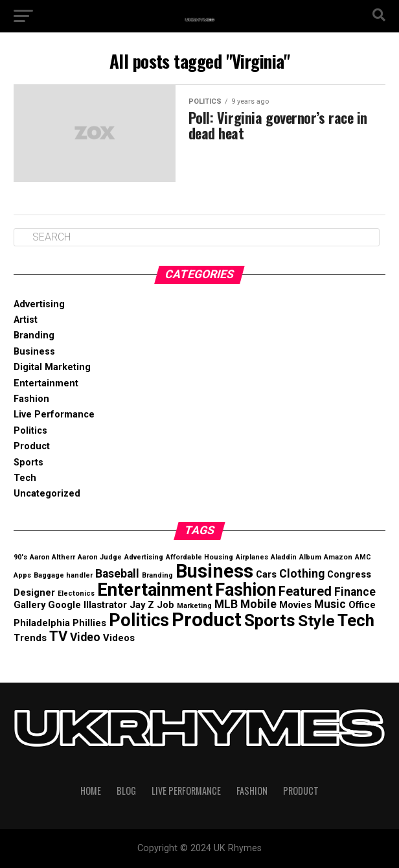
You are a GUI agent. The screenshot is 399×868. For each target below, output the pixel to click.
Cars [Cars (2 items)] (266, 574)
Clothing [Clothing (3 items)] (302, 574)
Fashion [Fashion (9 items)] (245, 590)
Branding (34, 335)
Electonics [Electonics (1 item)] (76, 593)
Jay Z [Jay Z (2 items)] (142, 605)
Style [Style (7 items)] (316, 621)
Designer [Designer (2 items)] (34, 592)
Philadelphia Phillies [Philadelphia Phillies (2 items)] (60, 623)
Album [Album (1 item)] (310, 557)
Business (34, 352)
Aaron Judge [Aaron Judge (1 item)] (100, 557)
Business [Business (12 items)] (214, 571)
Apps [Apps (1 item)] (22, 575)
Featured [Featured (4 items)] (305, 592)
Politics (30, 431)
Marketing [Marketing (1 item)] (194, 606)
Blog (126, 791)
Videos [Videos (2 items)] (119, 638)
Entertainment (46, 383)
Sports (28, 463)
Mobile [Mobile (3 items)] (258, 604)
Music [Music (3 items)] (330, 604)
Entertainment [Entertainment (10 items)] (155, 590)
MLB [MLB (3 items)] (226, 604)
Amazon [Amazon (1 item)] (338, 557)
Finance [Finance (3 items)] (355, 592)
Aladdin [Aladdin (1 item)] (284, 557)
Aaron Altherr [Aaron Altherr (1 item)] (52, 557)
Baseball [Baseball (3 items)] (117, 574)
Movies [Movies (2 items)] (295, 605)
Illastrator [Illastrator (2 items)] (105, 605)
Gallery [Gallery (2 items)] (29, 605)
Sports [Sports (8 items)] (270, 620)
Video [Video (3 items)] (85, 637)
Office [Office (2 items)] (362, 605)
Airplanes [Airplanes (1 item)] (252, 557)
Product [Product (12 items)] (207, 620)
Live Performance (54, 415)
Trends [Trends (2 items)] (30, 638)
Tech (25, 478)
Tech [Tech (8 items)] (356, 620)
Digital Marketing (52, 367)
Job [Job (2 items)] (165, 605)
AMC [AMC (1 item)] (363, 557)
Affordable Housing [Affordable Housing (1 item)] (199, 557)
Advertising (39, 304)
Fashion (31, 399)
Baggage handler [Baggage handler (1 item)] (63, 575)
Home (91, 791)
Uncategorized (47, 494)
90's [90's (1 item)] (20, 557)
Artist (26, 320)
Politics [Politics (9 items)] (139, 620)
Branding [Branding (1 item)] (157, 575)
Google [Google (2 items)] (64, 605)
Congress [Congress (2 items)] (349, 574)
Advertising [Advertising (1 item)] (144, 557)
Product (32, 446)
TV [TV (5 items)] (58, 636)
